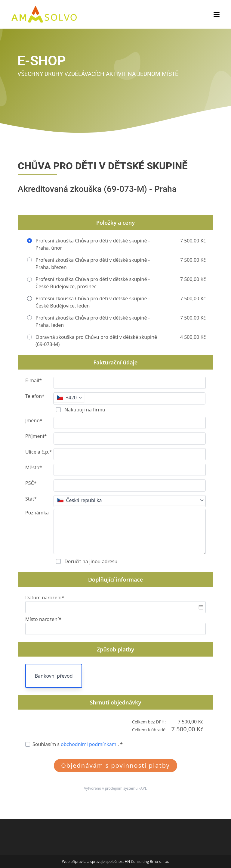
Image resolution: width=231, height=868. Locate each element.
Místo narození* (43, 619)
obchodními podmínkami (89, 744)
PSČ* (31, 483)
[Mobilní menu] (217, 14)
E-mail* (34, 380)
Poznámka (37, 513)
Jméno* (34, 420)
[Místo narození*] (115, 629)
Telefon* (35, 396)
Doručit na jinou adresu (90, 561)
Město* (34, 467)
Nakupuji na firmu (84, 410)
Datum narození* (45, 598)
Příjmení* (36, 436)
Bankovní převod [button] (54, 676)
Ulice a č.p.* (39, 452)
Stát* (31, 499)
